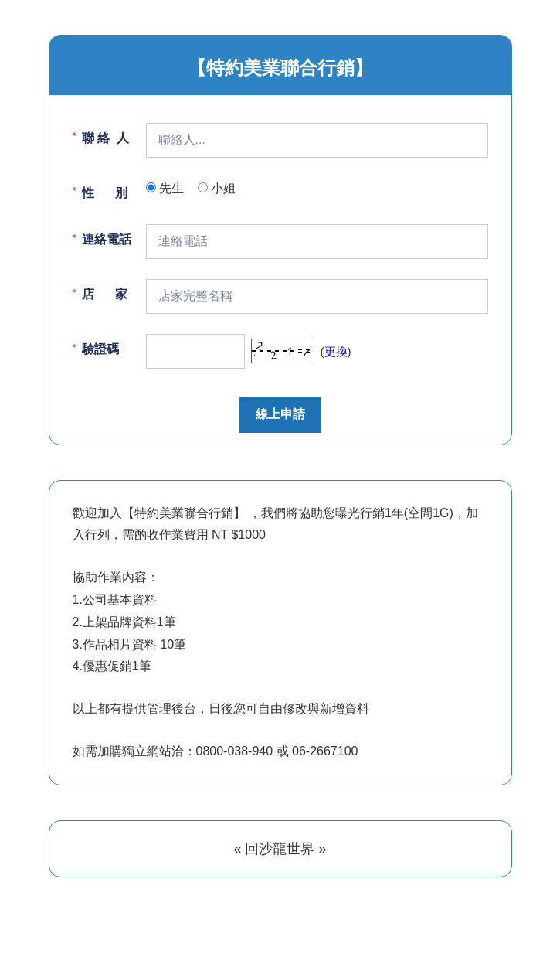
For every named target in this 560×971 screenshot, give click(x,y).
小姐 (223, 188)
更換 (336, 351)
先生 (171, 188)
